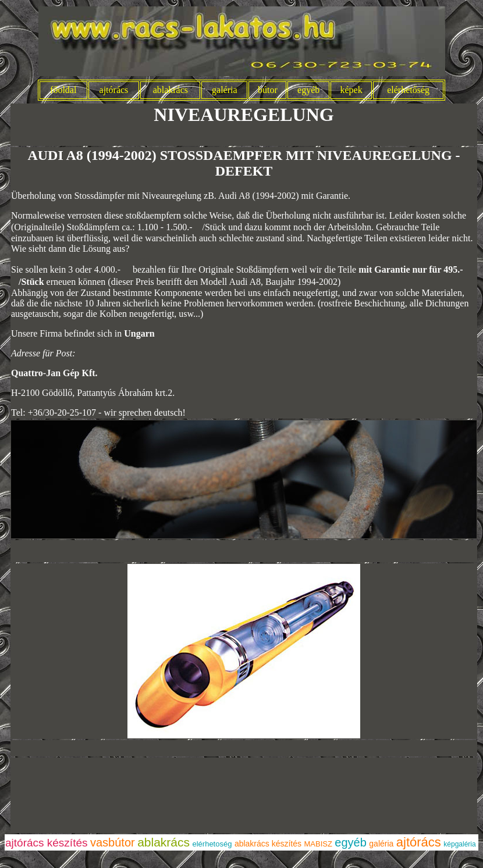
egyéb (308, 90)
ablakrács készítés (268, 844)
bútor (268, 90)
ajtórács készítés (47, 843)
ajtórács (114, 90)
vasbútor (113, 842)
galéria (225, 90)
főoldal (63, 90)
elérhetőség (408, 90)
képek (351, 90)
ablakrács (171, 90)
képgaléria (459, 844)
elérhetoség (212, 844)
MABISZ (318, 844)
